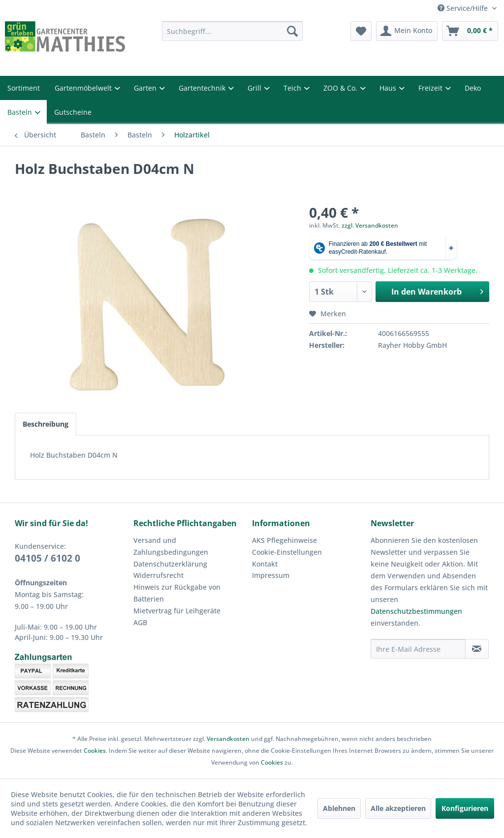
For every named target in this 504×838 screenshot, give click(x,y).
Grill (255, 88)
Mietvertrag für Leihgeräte (177, 611)
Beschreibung (46, 424)
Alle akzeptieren (398, 808)
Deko (473, 88)
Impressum (271, 575)
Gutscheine (73, 112)
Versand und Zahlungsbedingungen (171, 546)
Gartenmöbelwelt (84, 88)
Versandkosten (228, 739)
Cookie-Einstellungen (287, 552)
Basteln (21, 112)
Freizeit (431, 88)
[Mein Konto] (407, 31)
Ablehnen (339, 808)
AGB (140, 622)
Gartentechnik (203, 88)
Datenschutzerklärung (170, 564)
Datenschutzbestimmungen (416, 611)
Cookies (95, 751)
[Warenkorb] (470, 31)
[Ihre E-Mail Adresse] (418, 649)
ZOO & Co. (341, 88)
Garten (146, 88)
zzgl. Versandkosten (370, 225)
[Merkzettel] (361, 31)
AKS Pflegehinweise (284, 540)
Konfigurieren (465, 808)
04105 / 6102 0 (47, 558)
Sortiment (24, 88)
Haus (389, 88)
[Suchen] (292, 31)
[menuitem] (233, 31)
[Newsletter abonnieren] (477, 649)
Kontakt (265, 564)
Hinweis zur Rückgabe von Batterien (177, 593)
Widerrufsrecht (158, 575)
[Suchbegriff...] (233, 31)
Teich (293, 88)
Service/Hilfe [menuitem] (464, 8)
